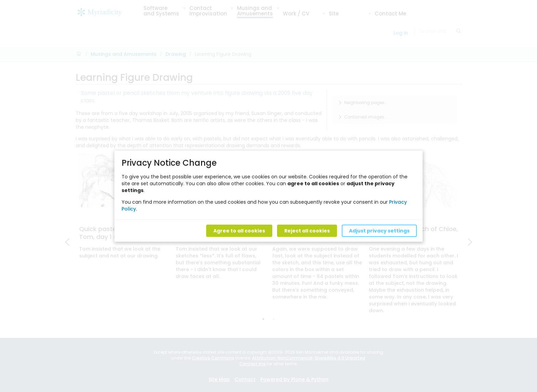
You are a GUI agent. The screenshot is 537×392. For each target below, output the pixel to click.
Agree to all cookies (239, 230)
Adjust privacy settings (379, 230)
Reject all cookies (307, 230)
